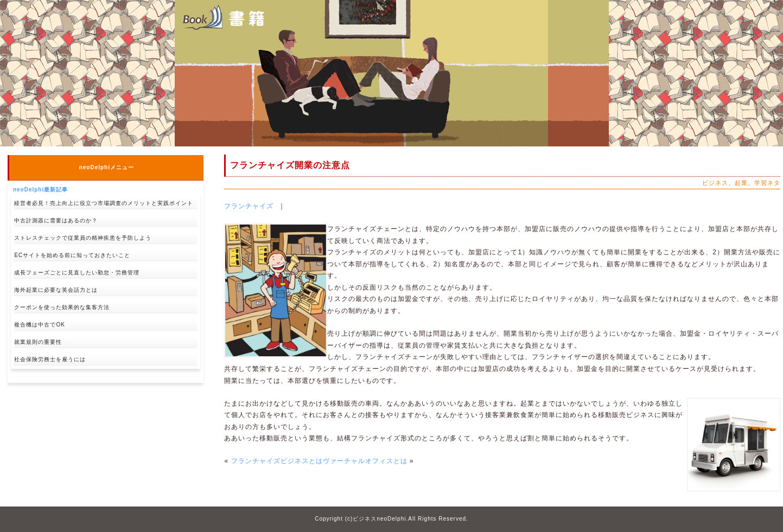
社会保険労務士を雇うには (50, 359)
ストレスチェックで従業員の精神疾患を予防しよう (83, 238)
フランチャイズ (249, 206)
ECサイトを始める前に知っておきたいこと (72, 255)
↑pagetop (188, 400)
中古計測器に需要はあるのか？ (56, 220)
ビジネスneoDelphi (379, 519)
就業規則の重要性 (38, 342)
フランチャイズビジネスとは (277, 461)
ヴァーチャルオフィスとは (365, 461)
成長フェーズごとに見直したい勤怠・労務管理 (77, 273)
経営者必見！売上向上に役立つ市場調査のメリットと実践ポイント (104, 203)
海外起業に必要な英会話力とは (56, 290)
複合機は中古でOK (39, 325)
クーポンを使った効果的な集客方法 (62, 307)
